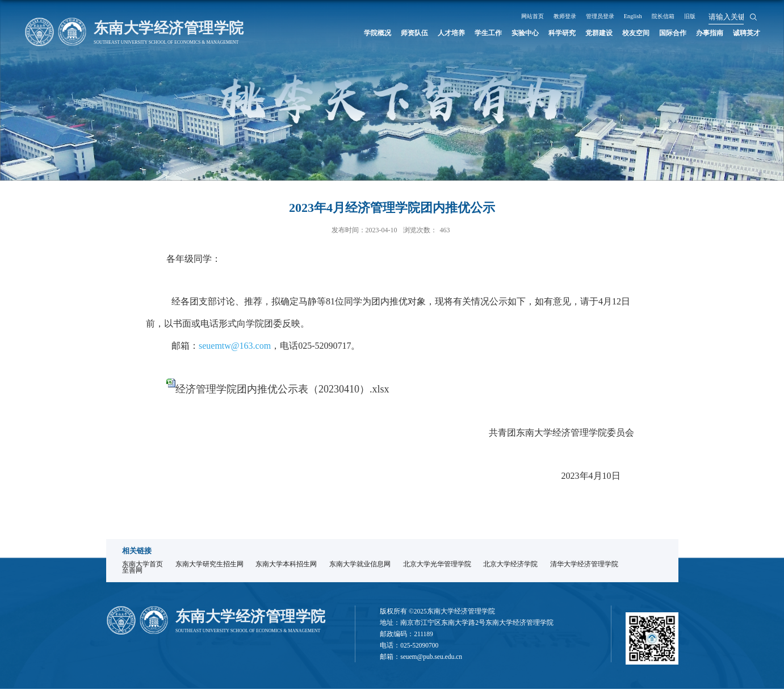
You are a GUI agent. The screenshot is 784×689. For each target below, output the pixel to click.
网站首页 (548, 16)
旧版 (730, 16)
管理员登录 (627, 16)
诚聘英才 (745, 33)
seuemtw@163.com (235, 346)
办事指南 (705, 33)
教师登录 (585, 16)
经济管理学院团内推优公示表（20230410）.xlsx (282, 389)
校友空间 (624, 33)
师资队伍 (384, 33)
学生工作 (464, 33)
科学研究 (544, 33)
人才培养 (424, 33)
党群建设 (585, 33)
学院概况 (343, 33)
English (664, 16)
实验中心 (504, 33)
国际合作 (665, 33)
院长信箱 (699, 16)
